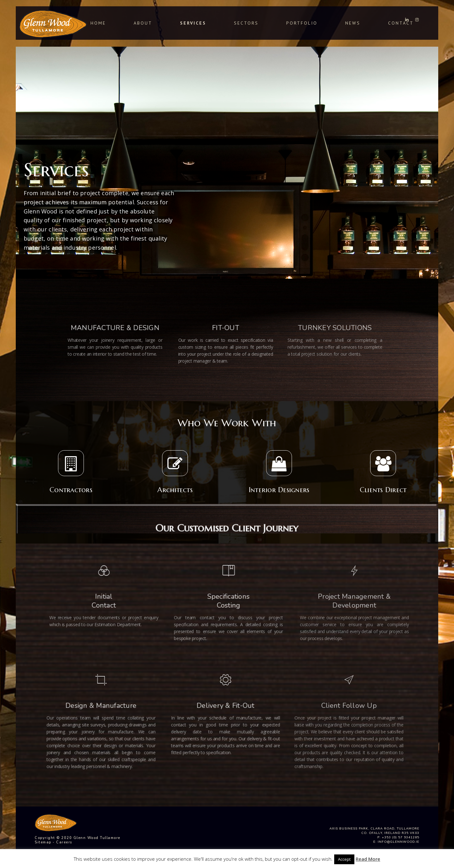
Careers (64, 842)
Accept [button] (344, 859)
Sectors (246, 23)
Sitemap (43, 842)
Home (98, 23)
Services (193, 23)
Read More (368, 859)
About (143, 23)
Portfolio (302, 23)
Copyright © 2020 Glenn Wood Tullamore (78, 838)
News (353, 23)
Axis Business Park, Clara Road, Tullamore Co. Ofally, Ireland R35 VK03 (374, 831)
